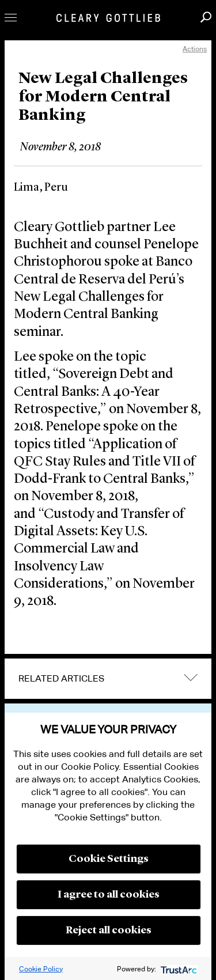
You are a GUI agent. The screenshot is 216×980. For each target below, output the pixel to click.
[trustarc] (178, 969)
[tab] (108, 679)
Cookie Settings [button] (109, 859)
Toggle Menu (11, 18)
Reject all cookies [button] (109, 930)
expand (191, 677)
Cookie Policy (41, 969)
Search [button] (206, 17)
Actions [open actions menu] (195, 49)
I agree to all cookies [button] (109, 895)
